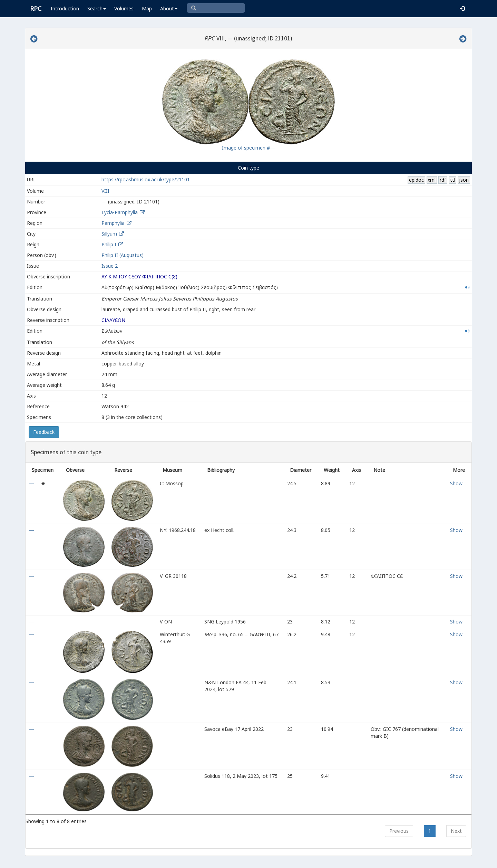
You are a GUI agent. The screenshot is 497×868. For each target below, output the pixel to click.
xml (432, 180)
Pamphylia (113, 223)
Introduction (65, 8)
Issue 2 (110, 266)
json (464, 180)
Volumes (124, 8)
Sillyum (109, 234)
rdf (443, 180)
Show (456, 483)
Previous (399, 831)
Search (97, 8)
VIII (105, 191)
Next (456, 831)
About (169, 8)
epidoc (416, 180)
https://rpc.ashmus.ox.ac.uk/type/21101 (146, 179)
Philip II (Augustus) (123, 255)
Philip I (109, 244)
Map (147, 8)
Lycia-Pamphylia (120, 212)
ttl (453, 180)
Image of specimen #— (248, 148)
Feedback (44, 432)
